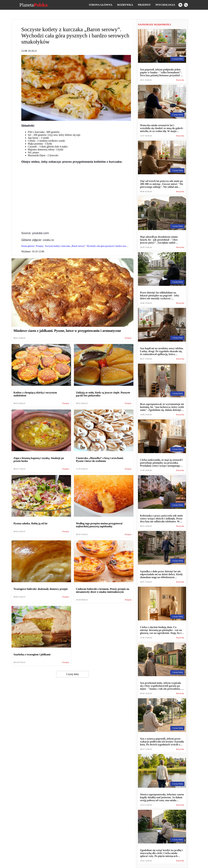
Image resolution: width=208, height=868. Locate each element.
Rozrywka (125, 5)
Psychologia (165, 5)
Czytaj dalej (73, 674)
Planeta (33, 5)
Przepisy (144, 5)
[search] (186, 5)
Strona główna (101, 5)
